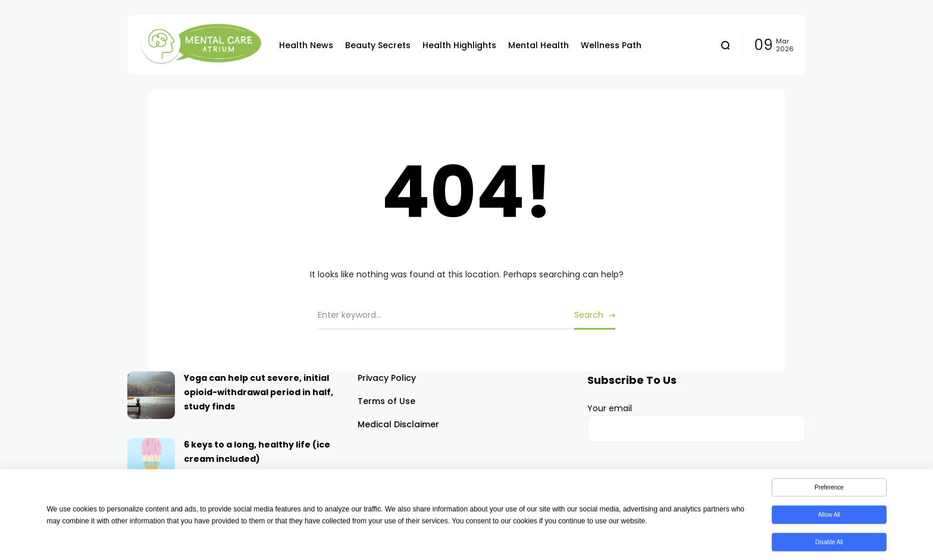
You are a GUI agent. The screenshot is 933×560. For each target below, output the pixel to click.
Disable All (829, 544)
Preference (829, 489)
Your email (696, 423)
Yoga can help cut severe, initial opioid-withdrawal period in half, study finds (259, 392)
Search (589, 315)
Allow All (829, 517)
